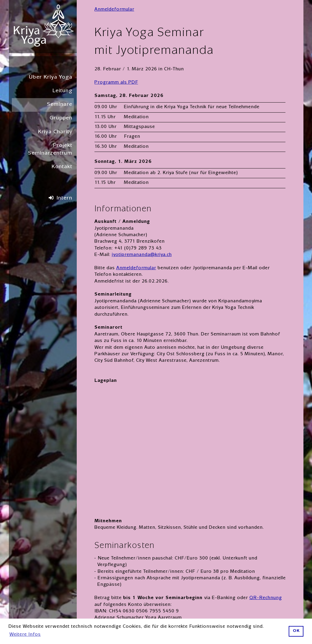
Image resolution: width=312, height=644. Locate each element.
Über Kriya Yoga (51, 78)
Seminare (60, 105)
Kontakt (62, 167)
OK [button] (296, 631)
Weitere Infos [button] (25, 635)
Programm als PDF (116, 83)
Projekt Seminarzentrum (50, 150)
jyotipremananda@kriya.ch (142, 255)
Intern (64, 198)
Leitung (62, 91)
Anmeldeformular (114, 10)
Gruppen (61, 118)
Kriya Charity (55, 132)
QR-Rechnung (266, 598)
